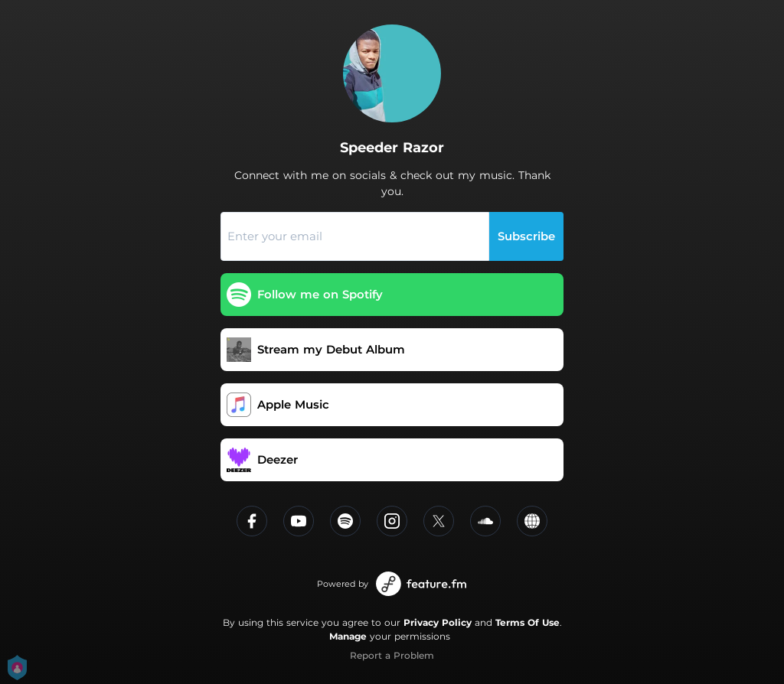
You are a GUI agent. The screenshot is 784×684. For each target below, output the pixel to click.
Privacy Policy (438, 622)
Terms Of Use (528, 622)
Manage (348, 636)
